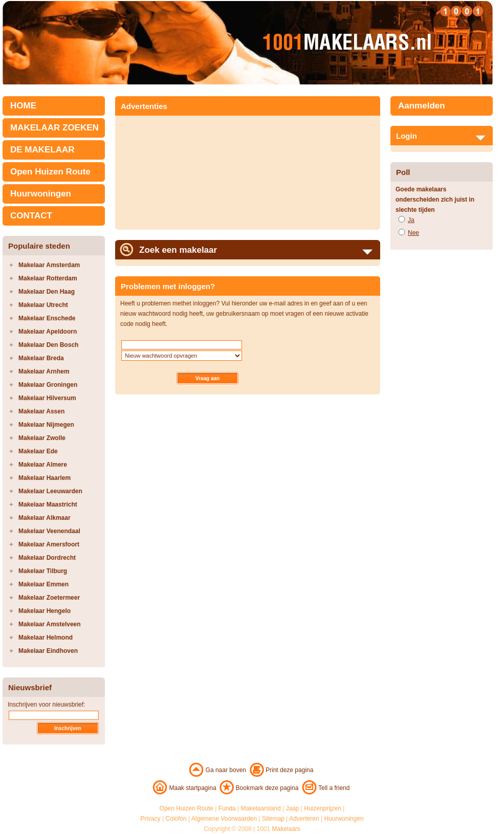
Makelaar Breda (41, 358)
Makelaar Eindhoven (48, 651)
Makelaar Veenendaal (49, 531)
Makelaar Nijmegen (46, 425)
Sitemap (273, 819)
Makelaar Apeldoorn (48, 332)
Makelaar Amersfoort (49, 544)
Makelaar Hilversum (47, 398)
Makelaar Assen (41, 411)
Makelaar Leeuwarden (50, 491)
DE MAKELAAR (42, 150)
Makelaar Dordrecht (47, 558)
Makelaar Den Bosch (48, 345)
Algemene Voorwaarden (224, 819)
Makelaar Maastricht (48, 504)
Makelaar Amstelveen (50, 624)
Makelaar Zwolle (42, 438)
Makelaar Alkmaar (45, 518)
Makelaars (286, 829)
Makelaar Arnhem (44, 371)
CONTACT (31, 216)
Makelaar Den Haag (47, 292)
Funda (227, 808)
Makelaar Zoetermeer (49, 598)
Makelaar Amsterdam (49, 265)
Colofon (176, 819)
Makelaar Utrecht (43, 305)
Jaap (292, 808)
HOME (23, 106)
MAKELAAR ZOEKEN (54, 128)
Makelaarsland (261, 808)
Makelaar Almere (43, 465)
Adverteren (304, 819)
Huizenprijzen (323, 808)
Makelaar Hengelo (45, 611)
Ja (411, 220)
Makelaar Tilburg (43, 571)
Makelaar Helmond (46, 638)
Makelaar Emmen (43, 584)
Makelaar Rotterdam (48, 278)
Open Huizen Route (50, 172)
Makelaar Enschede (47, 318)
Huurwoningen (41, 194)
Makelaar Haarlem (45, 478)
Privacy (150, 819)
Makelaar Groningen (48, 385)
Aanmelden (422, 106)
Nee (413, 233)
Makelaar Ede (38, 451)
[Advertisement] (177, 169)
